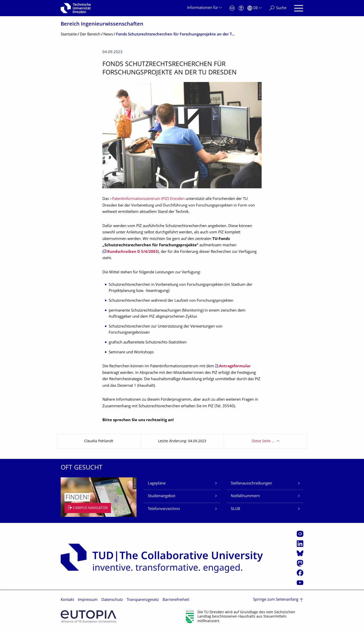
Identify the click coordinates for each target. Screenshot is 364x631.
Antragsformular (235, 366)
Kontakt (67, 600)
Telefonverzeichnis (164, 509)
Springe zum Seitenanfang (276, 600)
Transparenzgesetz (143, 600)
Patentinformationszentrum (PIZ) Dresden (148, 199)
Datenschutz (112, 600)
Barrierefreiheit (176, 600)
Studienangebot (162, 496)
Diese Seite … (263, 441)
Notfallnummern (245, 496)
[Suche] (278, 8)
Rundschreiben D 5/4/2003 (132, 252)
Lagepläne (157, 484)
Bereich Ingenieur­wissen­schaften (102, 24)
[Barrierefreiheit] (241, 8)
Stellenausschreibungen (251, 484)
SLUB (235, 509)
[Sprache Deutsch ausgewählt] (254, 8)
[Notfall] (232, 8)
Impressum (88, 600)
